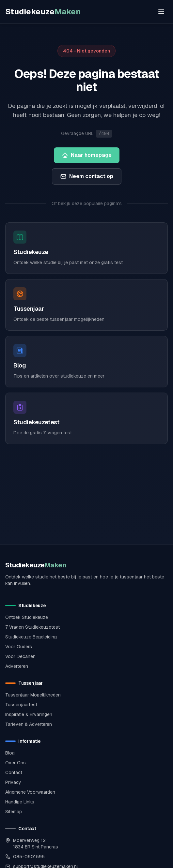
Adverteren (17, 666)
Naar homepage (87, 155)
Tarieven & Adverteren (29, 724)
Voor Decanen (20, 656)
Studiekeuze (43, 12)
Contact (14, 772)
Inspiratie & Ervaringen (29, 714)
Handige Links (20, 802)
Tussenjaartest (21, 705)
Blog (10, 753)
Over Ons (16, 763)
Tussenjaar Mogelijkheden (33, 695)
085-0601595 (29, 857)
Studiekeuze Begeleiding (31, 637)
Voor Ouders (19, 647)
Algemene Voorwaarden (30, 792)
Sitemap (14, 812)
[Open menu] (161, 12)
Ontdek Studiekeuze (27, 617)
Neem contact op (87, 176)
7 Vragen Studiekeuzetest (32, 627)
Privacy (13, 782)
